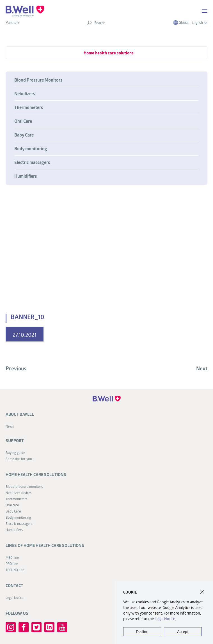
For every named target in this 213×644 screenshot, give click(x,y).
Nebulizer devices (19, 493)
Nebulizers (25, 94)
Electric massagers (32, 162)
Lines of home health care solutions (45, 545)
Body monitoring (31, 149)
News (10, 426)
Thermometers (29, 107)
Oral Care (23, 121)
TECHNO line (15, 570)
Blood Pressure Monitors (38, 80)
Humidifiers (26, 176)
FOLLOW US (17, 613)
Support (15, 441)
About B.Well (20, 414)
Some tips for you (19, 459)
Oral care (12, 505)
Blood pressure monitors (24, 486)
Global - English (190, 22)
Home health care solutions (109, 53)
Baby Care (24, 135)
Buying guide (15, 453)
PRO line (12, 564)
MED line (12, 557)
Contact (14, 586)
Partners (13, 22)
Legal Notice (14, 597)
